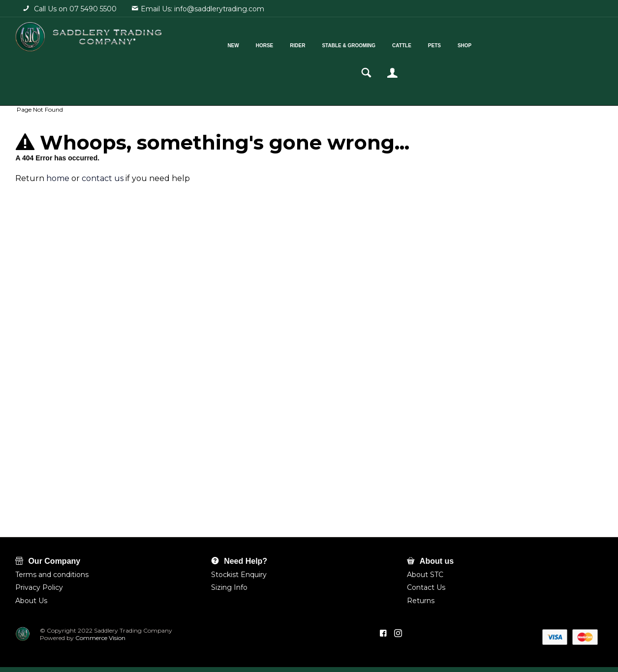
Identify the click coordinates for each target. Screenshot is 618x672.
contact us (103, 178)
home (58, 178)
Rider (282, 44)
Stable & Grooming (333, 44)
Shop (449, 44)
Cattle (386, 44)
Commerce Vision (100, 638)
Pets (418, 44)
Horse (248, 44)
